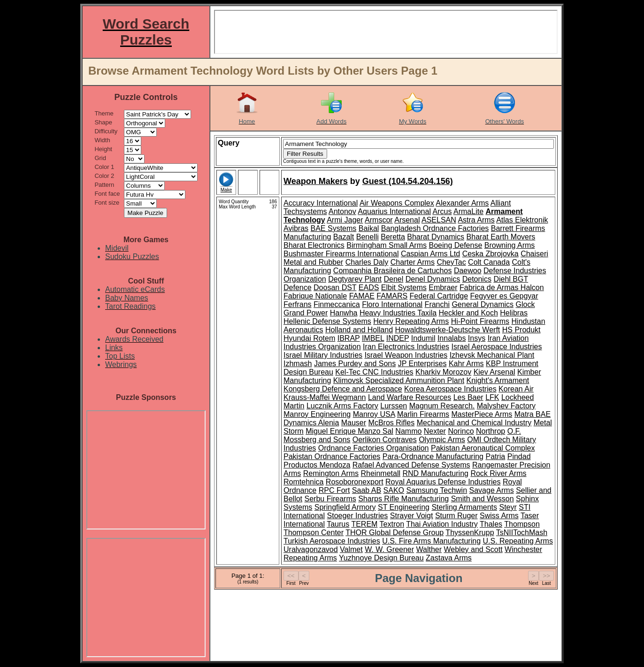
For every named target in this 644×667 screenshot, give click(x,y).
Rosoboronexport (355, 482)
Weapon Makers (316, 181)
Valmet (351, 549)
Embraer (443, 287)
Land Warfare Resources (410, 397)
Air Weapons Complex (397, 203)
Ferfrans (298, 304)
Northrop (491, 431)
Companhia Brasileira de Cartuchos (393, 271)
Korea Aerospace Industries (450, 389)
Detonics (477, 279)
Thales (491, 524)
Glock (525, 304)
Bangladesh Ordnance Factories (435, 228)
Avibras (296, 228)
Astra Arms (476, 220)
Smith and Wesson (483, 499)
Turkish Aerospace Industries (332, 541)
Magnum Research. (442, 406)
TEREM (364, 524)
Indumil (423, 338)
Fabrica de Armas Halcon (502, 287)
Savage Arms (492, 490)
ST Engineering (404, 507)
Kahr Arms (466, 364)
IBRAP (349, 338)
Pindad (519, 456)
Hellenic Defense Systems (327, 321)
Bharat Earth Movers (501, 237)
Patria (495, 456)
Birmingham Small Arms (387, 245)
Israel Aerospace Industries (497, 347)
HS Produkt (521, 330)
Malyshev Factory (506, 406)
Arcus (442, 211)
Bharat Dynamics (436, 237)
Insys (477, 338)
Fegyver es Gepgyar (504, 296)
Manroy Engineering (317, 414)
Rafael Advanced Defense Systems (411, 465)
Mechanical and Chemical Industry (474, 423)
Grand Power (306, 313)
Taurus (338, 524)
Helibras (514, 313)
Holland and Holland (359, 330)
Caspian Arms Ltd (430, 254)
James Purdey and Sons (355, 364)
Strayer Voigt (412, 516)
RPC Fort (334, 490)
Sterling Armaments (464, 507)
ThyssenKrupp (470, 533)
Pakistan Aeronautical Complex (483, 448)
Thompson (522, 524)
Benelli (368, 237)
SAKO (394, 490)
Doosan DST (335, 287)
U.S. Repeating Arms (517, 541)
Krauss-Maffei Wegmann (325, 397)
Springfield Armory (345, 507)
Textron (392, 524)
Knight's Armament (498, 380)
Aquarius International (394, 211)
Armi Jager (345, 220)
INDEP (398, 338)
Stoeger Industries (358, 516)
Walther (429, 549)
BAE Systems (334, 228)
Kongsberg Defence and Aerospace (343, 389)
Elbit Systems (404, 287)
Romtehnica (303, 482)
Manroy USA (374, 414)
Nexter (435, 431)
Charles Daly (367, 262)
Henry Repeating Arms (411, 321)
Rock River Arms (498, 473)
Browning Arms (510, 245)
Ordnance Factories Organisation (374, 448)
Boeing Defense (455, 245)
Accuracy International (321, 203)
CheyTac (451, 262)
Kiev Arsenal (494, 372)
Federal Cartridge (439, 296)
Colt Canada (489, 262)
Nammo (408, 431)
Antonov (342, 211)
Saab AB (367, 490)
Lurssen (394, 406)
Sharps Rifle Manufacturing (403, 499)
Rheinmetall (381, 473)
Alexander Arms (462, 203)
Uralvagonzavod (311, 549)
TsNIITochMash (522, 533)
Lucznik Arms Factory (342, 406)
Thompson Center (314, 533)
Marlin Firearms (423, 414)
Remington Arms (331, 473)
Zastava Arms (449, 558)
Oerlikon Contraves (385, 440)
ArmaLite (468, 211)
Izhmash (298, 364)
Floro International (392, 304)
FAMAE (362, 296)
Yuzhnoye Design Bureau (381, 558)
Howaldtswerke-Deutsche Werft (448, 330)
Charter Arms (413, 262)
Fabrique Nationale (315, 296)
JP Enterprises (422, 364)
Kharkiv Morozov (443, 372)
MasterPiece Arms (482, 414)
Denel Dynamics (433, 279)
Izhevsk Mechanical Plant (492, 355)
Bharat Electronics (314, 245)
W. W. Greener (389, 549)
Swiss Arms (499, 516)
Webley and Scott (473, 549)
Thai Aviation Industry (442, 524)
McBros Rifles (392, 423)
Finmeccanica (337, 304)
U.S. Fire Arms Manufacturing (431, 541)
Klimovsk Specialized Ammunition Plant (399, 380)
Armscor (379, 220)
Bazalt (344, 237)
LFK (492, 397)
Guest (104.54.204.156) (408, 181)
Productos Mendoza (317, 465)
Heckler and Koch (468, 313)
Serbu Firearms (330, 499)
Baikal (369, 228)
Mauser (354, 423)
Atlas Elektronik (522, 220)
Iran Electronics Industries (406, 347)
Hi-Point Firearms (480, 321)
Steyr (508, 507)
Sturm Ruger (456, 516)
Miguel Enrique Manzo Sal (349, 431)
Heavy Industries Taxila (398, 313)
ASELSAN (439, 220)
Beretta (393, 237)
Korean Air (516, 389)
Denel (393, 279)
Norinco (461, 431)
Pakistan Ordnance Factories (332, 456)
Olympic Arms (442, 440)
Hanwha (344, 313)
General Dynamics (483, 304)
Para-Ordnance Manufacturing (433, 456)
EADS (369, 287)
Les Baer (468, 397)
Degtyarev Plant (355, 279)
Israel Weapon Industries (406, 355)
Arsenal (407, 220)
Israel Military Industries (323, 355)
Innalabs (452, 338)
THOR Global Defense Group (395, 533)
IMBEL (373, 338)
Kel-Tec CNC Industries (374, 372)
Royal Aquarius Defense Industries (443, 482)
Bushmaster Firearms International (341, 254)
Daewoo (468, 271)
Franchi (437, 304)
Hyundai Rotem (309, 338)
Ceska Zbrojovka (491, 254)
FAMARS (392, 296)
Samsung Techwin (437, 490)
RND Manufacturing (435, 473)
